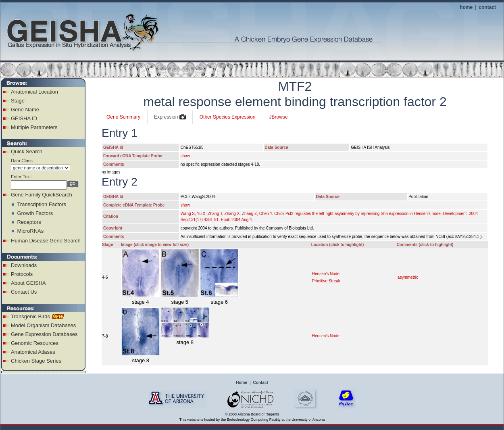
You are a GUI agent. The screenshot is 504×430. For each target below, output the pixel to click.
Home (242, 383)
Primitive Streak (326, 281)
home (466, 7)
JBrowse (278, 117)
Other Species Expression (228, 117)
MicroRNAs (30, 231)
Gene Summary (123, 117)
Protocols (22, 274)
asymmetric (408, 277)
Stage (18, 101)
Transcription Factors (42, 204)
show (185, 156)
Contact (261, 383)
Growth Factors (35, 213)
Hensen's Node (326, 274)
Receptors (29, 222)
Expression (170, 117)
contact (487, 7)
